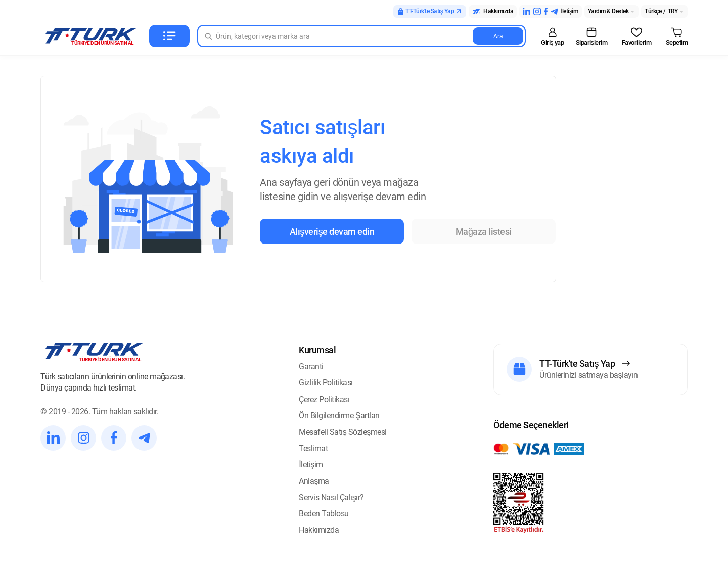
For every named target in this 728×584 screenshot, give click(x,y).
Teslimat (313, 448)
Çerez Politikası (324, 399)
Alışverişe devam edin (332, 232)
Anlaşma (314, 481)
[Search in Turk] (361, 36)
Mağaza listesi (484, 232)
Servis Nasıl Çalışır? (331, 497)
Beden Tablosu (324, 514)
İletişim (311, 465)
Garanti (311, 367)
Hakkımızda (319, 530)
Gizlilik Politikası (326, 383)
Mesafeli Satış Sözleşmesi (343, 432)
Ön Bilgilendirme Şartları (339, 416)
